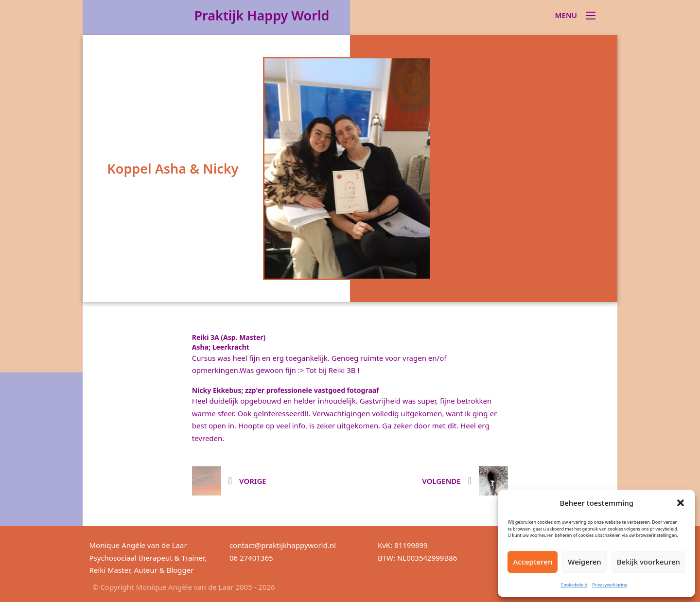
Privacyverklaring (610, 585)
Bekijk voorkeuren (648, 562)
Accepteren (533, 562)
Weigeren (584, 562)
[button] (681, 503)
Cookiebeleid (574, 585)
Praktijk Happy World (262, 15)
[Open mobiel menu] (591, 16)
